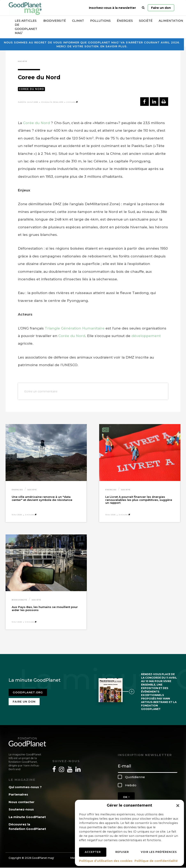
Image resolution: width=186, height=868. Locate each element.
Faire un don (161, 8)
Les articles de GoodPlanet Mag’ (26, 27)
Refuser (122, 852)
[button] (178, 806)
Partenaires (18, 794)
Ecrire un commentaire (41, 391)
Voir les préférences (159, 852)
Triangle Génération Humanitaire (75, 328)
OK (126, 797)
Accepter (93, 852)
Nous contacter (22, 802)
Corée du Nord (36, 123)
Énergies (125, 21)
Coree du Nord (31, 89)
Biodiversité (55, 21)
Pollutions (100, 21)
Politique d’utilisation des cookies (106, 861)
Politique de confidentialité (156, 861)
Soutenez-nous (21, 809)
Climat (78, 21)
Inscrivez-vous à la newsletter (112, 8)
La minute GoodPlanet (27, 817)
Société (146, 21)
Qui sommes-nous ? (25, 787)
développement (146, 336)
